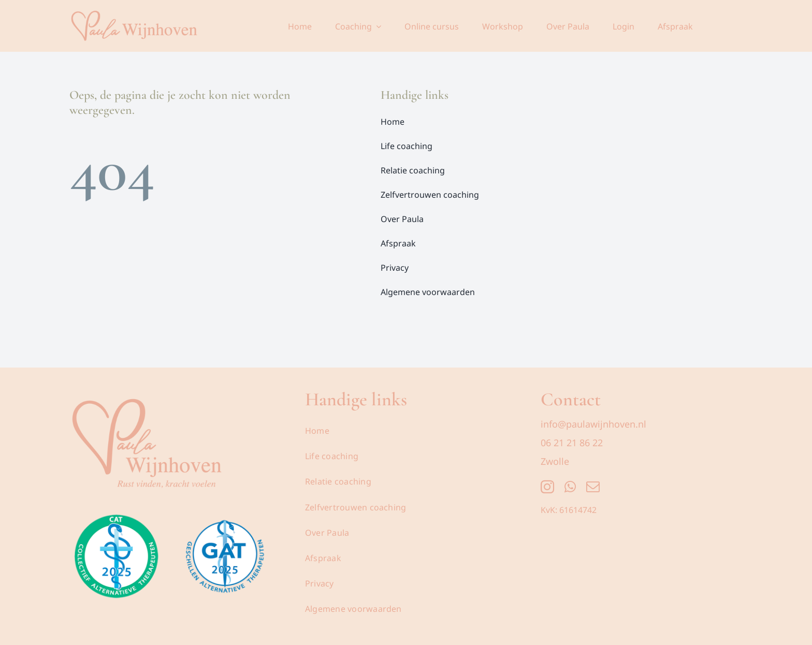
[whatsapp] (570, 487)
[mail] (593, 487)
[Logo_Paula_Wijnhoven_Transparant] (147, 392)
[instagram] (547, 487)
